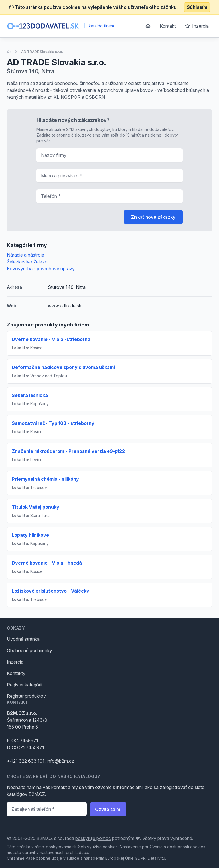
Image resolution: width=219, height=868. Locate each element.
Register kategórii (25, 685)
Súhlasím (197, 7)
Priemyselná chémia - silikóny (45, 479)
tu (163, 858)
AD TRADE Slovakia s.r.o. (42, 52)
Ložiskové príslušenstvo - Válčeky (50, 591)
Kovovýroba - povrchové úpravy (41, 269)
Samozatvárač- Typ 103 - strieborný (53, 423)
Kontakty (16, 673)
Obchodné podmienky (30, 650)
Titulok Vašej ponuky (36, 507)
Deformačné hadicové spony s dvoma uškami (63, 367)
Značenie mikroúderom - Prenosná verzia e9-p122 (68, 451)
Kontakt (168, 26)
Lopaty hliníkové (30, 535)
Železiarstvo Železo (27, 262)
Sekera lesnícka (30, 395)
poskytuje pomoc (93, 838)
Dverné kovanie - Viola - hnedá (47, 563)
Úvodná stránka (23, 639)
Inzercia (197, 26)
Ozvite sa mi (108, 809)
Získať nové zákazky (153, 217)
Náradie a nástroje (26, 255)
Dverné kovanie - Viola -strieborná (51, 339)
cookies (110, 847)
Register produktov (26, 696)
